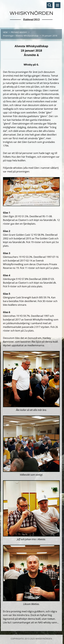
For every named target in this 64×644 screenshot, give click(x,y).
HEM (5, 32)
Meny (57, 5)
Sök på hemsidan (50, 5)
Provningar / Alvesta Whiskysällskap (21, 36)
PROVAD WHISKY (19, 32)
